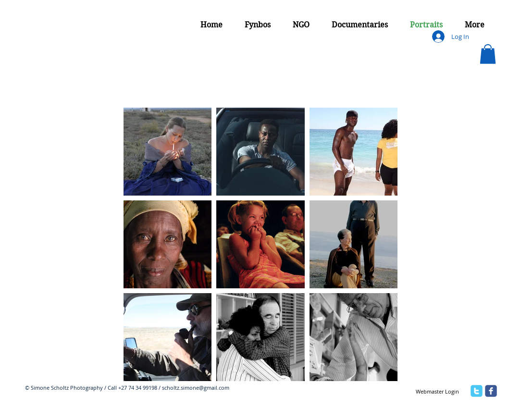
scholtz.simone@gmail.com (196, 388)
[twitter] (477, 391)
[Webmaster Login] (437, 392)
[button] (488, 54)
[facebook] (491, 391)
